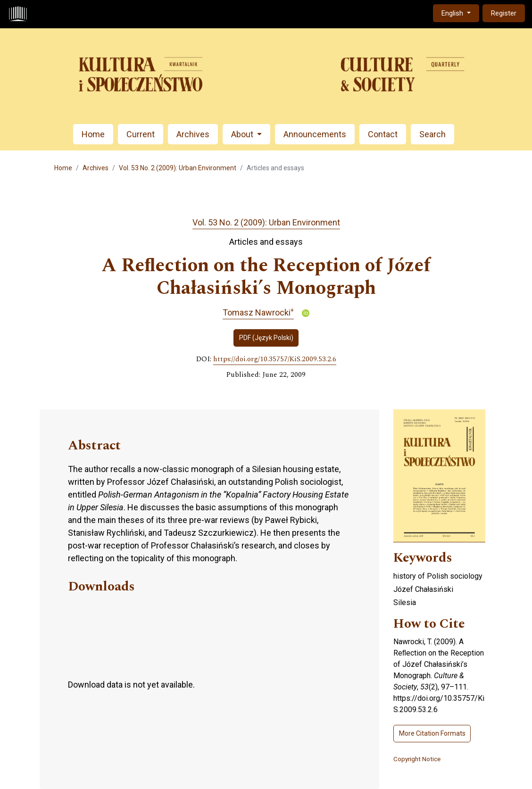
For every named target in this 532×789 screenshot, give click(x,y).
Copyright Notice (417, 759)
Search (432, 134)
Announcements (315, 134)
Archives (193, 134)
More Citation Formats (432, 733)
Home (93, 134)
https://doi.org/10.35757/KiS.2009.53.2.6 (275, 359)
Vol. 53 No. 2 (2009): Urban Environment (178, 168)
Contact (383, 134)
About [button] (243, 134)
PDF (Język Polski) (266, 338)
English (460, 12)
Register (504, 13)
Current (141, 134)
